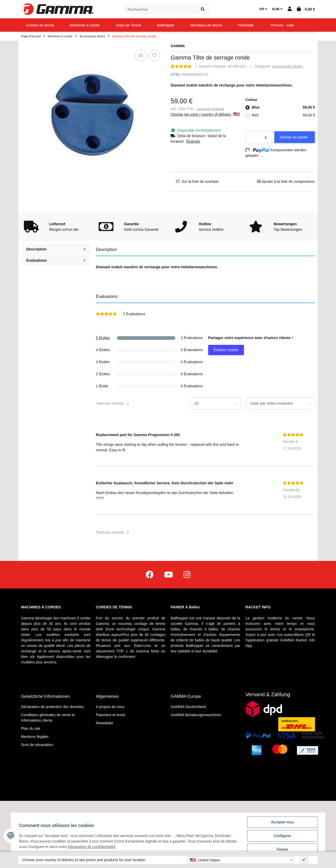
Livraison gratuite (210, 109)
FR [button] (263, 9)
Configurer (283, 836)
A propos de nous (110, 707)
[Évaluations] (181, 66)
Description (56, 249)
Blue (283, 107)
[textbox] (241, 860)
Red (283, 115)
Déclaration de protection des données (52, 707)
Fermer (283, 849)
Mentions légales (35, 737)
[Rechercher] (159, 9)
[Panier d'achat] (306, 9)
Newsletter (104, 723)
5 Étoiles (103, 338)
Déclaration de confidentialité (91, 847)
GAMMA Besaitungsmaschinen (196, 715)
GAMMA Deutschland (188, 707)
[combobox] (241, 860)
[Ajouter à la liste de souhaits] (154, 55)
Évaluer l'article (226, 350)
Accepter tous (282, 822)
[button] (290, 9)
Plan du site (31, 728)
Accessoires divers (288, 66)
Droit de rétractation (37, 745)
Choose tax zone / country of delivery (205, 114)
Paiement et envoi (111, 715)
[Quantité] (260, 137)
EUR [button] (277, 9)
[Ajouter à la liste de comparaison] (141, 55)
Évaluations (56, 260)
